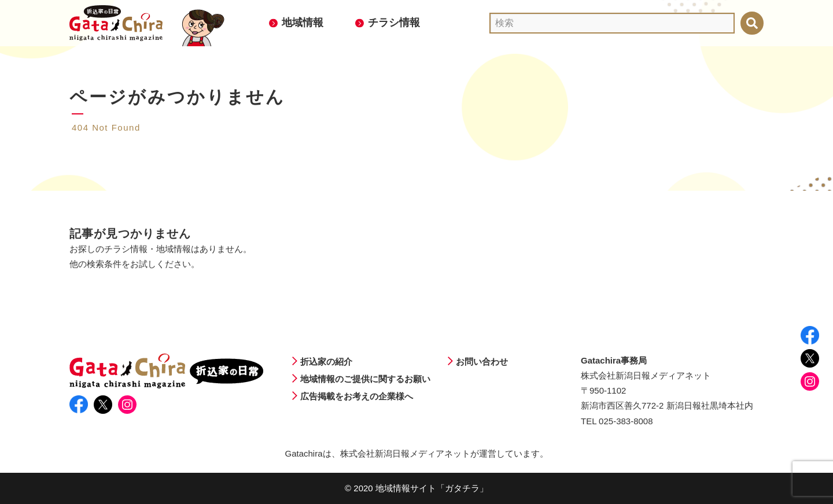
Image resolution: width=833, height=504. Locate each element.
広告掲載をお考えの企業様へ (357, 396)
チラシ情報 (394, 23)
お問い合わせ (482, 362)
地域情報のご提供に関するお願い (365, 379)
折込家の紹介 (326, 362)
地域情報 (303, 23)
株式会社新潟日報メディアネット (405, 453)
